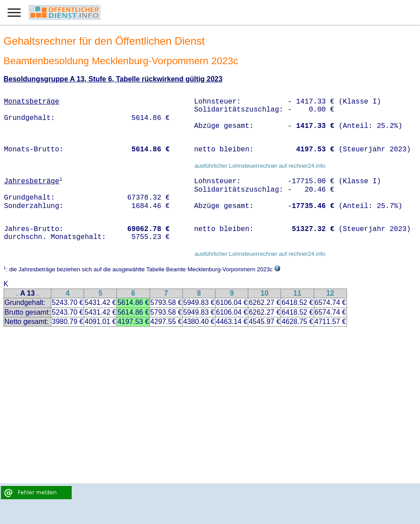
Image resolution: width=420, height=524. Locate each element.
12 (330, 293)
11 (297, 293)
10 (265, 293)
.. (17, 294)
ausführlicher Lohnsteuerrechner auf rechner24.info (260, 166)
